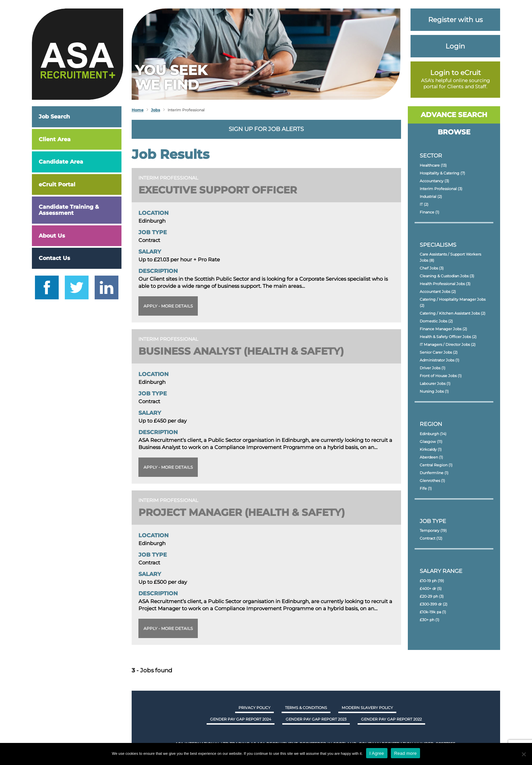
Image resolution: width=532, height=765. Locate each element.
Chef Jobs (432, 268)
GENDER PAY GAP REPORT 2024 (241, 719)
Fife (426, 488)
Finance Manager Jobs (443, 329)
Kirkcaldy (431, 449)
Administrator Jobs (440, 360)
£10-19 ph (432, 581)
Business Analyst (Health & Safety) (244, 351)
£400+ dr (431, 589)
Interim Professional (441, 189)
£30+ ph (430, 620)
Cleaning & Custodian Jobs (447, 276)
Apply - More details (168, 306)
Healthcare (433, 165)
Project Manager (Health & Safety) (246, 512)
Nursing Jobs (434, 391)
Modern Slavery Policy (367, 708)
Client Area (55, 139)
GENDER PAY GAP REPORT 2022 (391, 719)
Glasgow (431, 442)
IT (424, 204)
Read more (406, 753)
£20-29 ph (432, 596)
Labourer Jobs (435, 384)
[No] (524, 754)
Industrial (431, 197)
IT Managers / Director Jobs (448, 344)
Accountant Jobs (438, 292)
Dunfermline (434, 473)
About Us (52, 236)
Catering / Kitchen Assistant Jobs (453, 313)
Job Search (54, 117)
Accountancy (434, 181)
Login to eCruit (455, 73)
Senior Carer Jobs (439, 352)
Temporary (433, 530)
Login (455, 46)
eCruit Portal (57, 184)
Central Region (436, 465)
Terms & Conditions (306, 708)
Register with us (455, 20)
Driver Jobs (433, 368)
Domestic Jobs (436, 321)
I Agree (377, 753)
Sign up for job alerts (266, 129)
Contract (431, 538)
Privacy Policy (254, 708)
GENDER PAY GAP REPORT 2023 (316, 719)
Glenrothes (432, 481)
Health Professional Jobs (445, 284)
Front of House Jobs (441, 376)
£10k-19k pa (433, 612)
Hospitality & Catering (442, 173)
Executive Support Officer (220, 190)
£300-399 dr (434, 604)
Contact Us (54, 258)
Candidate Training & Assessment (69, 210)
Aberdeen (431, 457)
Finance (430, 212)
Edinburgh (433, 434)
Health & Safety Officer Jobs (448, 337)
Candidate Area (61, 162)
